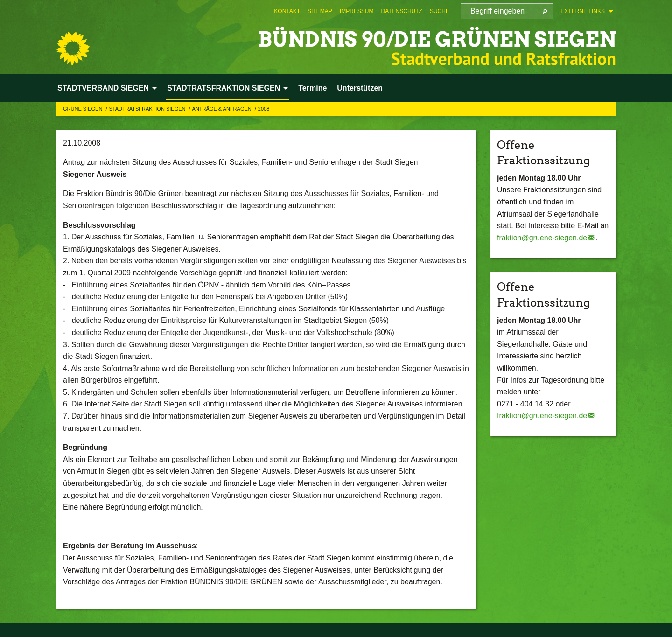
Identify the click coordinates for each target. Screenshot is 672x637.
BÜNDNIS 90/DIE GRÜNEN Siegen (437, 39)
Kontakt (287, 11)
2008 (264, 109)
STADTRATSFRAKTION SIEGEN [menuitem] (224, 88)
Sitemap (320, 11)
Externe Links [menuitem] (583, 11)
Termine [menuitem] (312, 88)
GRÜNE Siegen (83, 109)
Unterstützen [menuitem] (360, 88)
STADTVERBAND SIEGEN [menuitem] (103, 88)
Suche (440, 11)
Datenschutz (401, 11)
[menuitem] (287, 11)
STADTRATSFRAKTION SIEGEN (148, 109)
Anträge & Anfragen (223, 109)
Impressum (357, 11)
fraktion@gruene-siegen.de (542, 238)
